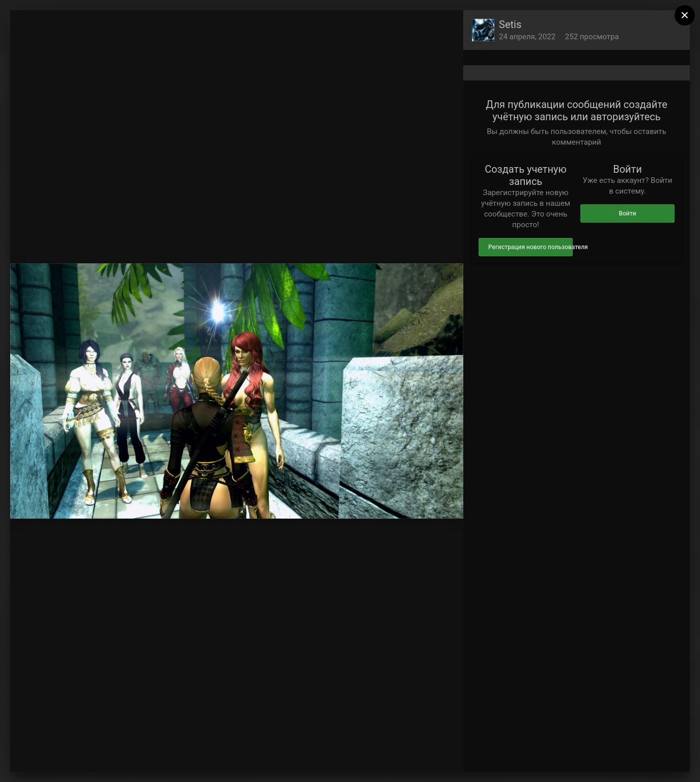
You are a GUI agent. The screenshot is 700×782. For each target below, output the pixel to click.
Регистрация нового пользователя (530, 247)
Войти (627, 213)
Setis (510, 24)
